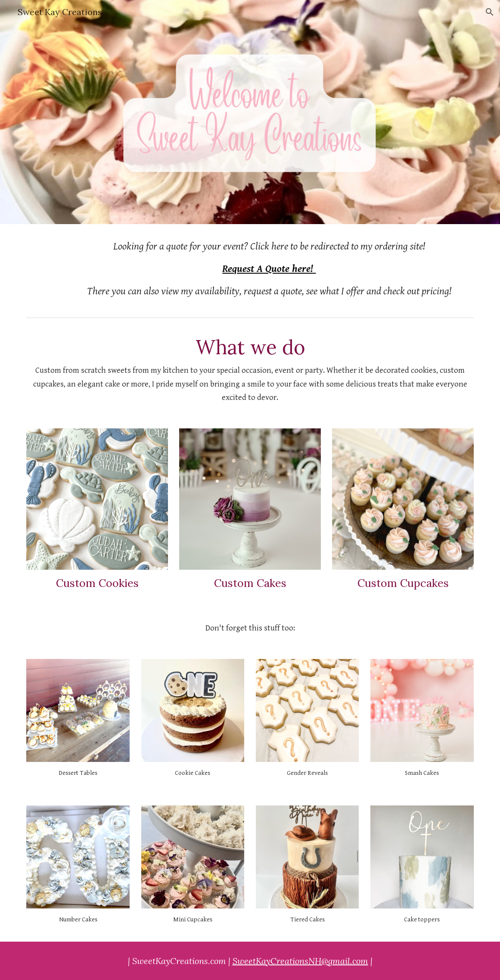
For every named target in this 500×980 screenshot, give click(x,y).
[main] (269, 269)
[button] (490, 12)
